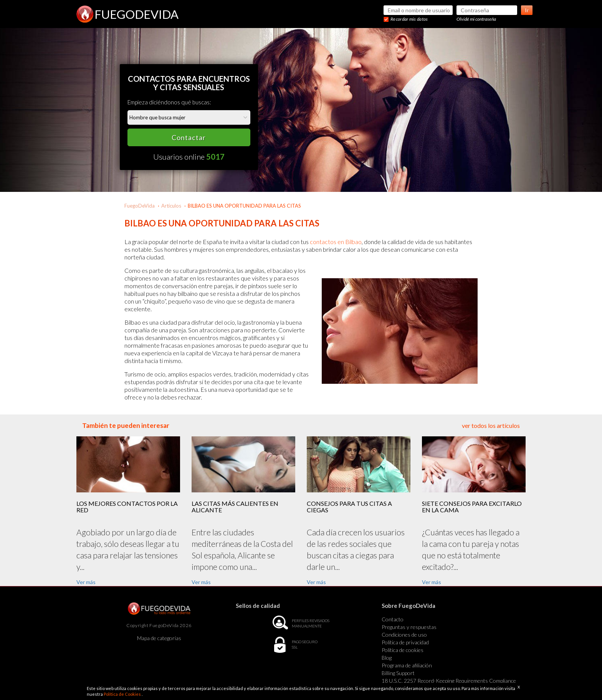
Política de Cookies (123, 694)
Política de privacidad (405, 642)
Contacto (393, 619)
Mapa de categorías (159, 638)
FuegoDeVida (140, 206)
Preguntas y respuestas (409, 627)
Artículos (171, 206)
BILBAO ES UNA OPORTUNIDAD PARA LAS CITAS (244, 206)
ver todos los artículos (491, 425)
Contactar (189, 137)
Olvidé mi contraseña (476, 19)
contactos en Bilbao (336, 242)
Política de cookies (403, 650)
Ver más (86, 582)
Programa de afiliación (407, 665)
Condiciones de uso (404, 635)
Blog (387, 658)
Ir (527, 10)
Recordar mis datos (409, 19)
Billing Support (398, 673)
